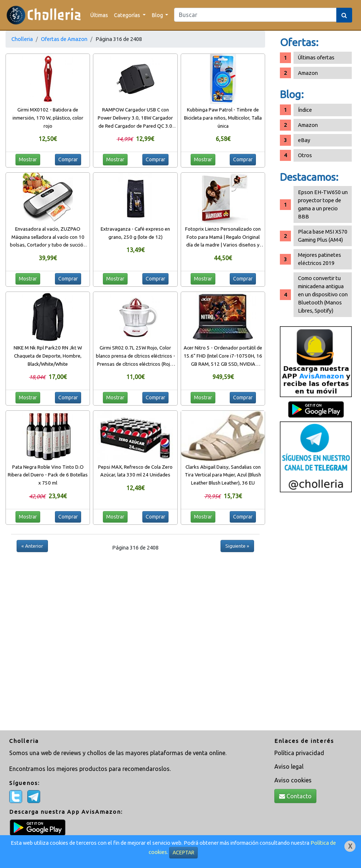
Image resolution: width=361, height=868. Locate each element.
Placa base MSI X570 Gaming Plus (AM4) (323, 236)
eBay (304, 140)
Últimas (99, 15)
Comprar (68, 159)
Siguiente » (237, 546)
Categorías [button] (128, 15)
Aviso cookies (293, 780)
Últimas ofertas (316, 57)
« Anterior (32, 546)
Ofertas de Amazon (64, 39)
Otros (305, 155)
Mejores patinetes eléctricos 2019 (320, 259)
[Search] (255, 15)
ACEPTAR (183, 852)
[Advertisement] (316, 612)
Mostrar (28, 159)
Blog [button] (158, 15)
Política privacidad (299, 753)
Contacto (295, 796)
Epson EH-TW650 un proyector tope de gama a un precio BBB (323, 204)
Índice (305, 110)
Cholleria (22, 39)
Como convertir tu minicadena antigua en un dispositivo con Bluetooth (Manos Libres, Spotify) (323, 294)
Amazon (308, 73)
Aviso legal (289, 767)
